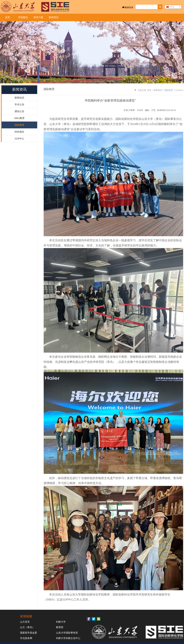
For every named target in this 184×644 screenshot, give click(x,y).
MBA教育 (19, 118)
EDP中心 (19, 139)
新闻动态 (19, 98)
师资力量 (38, 17)
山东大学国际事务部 (67, 633)
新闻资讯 (54, 17)
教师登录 (128, 7)
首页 (8, 17)
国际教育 (19, 125)
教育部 (60, 627)
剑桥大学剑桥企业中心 (68, 638)
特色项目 (19, 132)
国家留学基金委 (29, 633)
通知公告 (19, 111)
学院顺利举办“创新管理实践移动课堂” (110, 100)
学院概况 (23, 17)
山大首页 (25, 622)
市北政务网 (26, 638)
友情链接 (26, 616)
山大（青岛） (27, 627)
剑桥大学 (61, 622)
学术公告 (19, 105)
